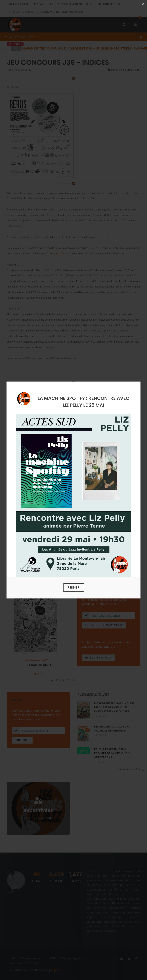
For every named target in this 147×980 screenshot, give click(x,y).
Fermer (74, 587)
